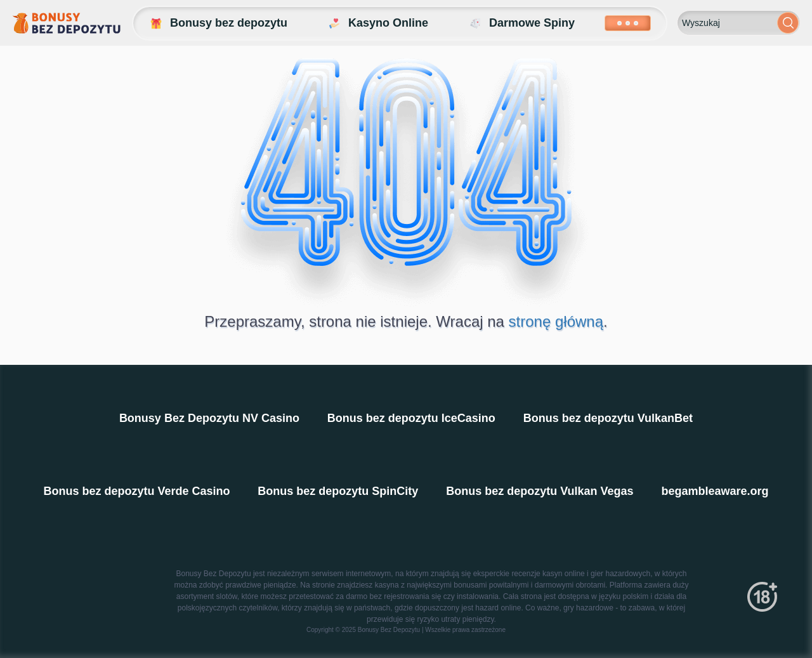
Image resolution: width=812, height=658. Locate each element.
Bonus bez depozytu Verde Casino (136, 491)
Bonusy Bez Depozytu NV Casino (209, 418)
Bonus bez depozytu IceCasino (411, 418)
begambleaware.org (715, 491)
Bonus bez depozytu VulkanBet (608, 418)
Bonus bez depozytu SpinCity (338, 491)
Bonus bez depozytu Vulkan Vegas (540, 491)
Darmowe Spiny (521, 23)
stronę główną (556, 321)
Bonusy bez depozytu (218, 23)
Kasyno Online (377, 23)
